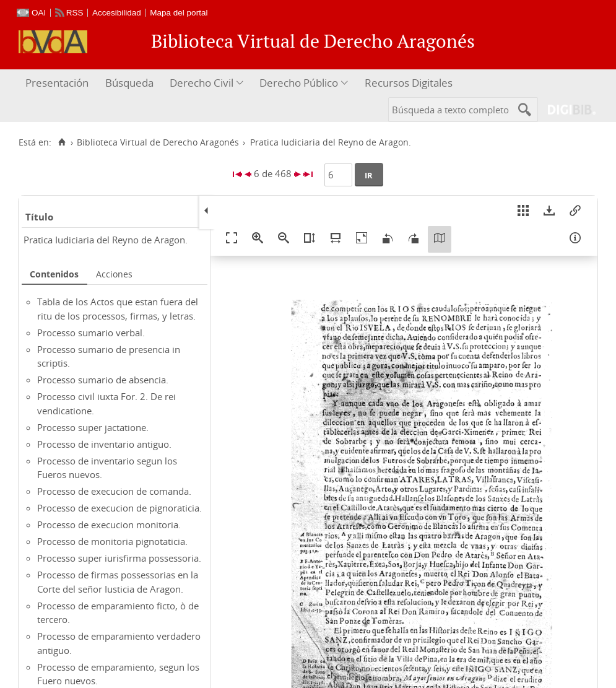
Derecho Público (299, 83)
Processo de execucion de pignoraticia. (119, 508)
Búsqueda (129, 83)
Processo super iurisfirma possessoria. (119, 558)
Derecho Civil (202, 83)
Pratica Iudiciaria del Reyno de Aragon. (106, 240)
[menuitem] (59, 83)
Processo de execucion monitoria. (109, 525)
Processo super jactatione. (93, 427)
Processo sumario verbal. (91, 333)
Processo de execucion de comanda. (114, 491)
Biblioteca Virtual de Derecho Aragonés (158, 142)
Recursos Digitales (409, 83)
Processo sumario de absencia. (103, 380)
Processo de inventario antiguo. (104, 444)
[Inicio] (62, 142)
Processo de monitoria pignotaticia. (112, 541)
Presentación (57, 83)
